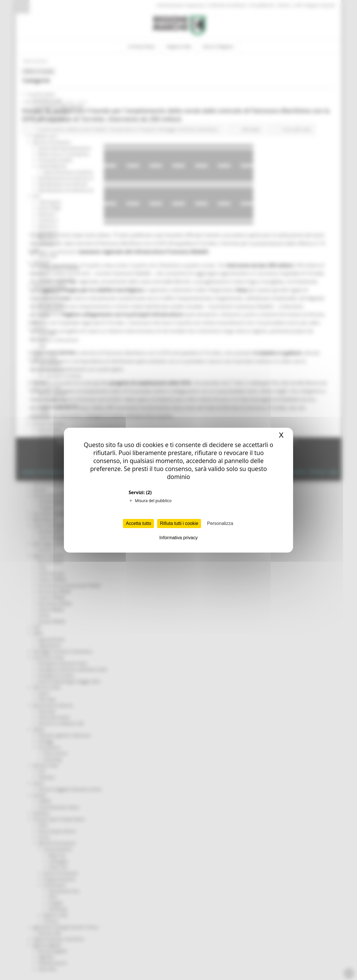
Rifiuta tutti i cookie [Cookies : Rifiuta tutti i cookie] (179, 523)
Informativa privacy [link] (178, 538)
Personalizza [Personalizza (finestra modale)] (220, 523)
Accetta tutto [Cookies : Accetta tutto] (138, 523)
